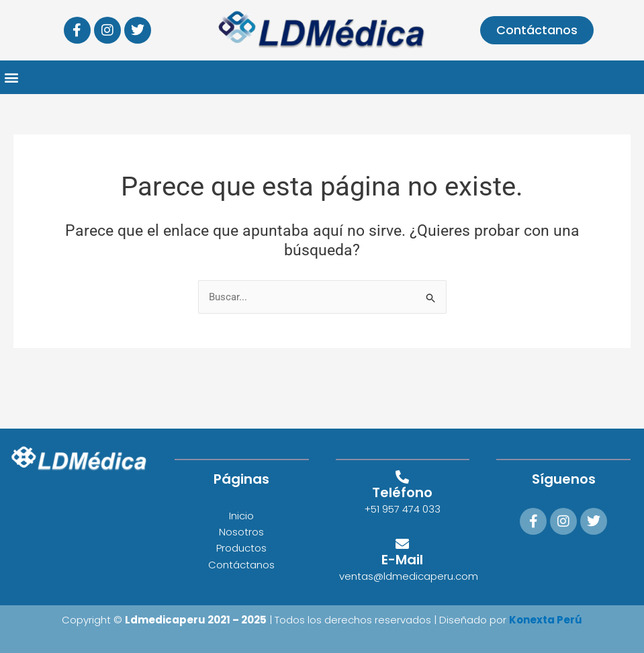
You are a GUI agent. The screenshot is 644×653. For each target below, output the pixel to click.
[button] (11, 78)
